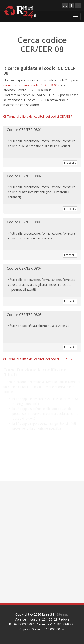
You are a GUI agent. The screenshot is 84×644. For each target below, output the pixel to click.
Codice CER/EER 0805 (24, 315)
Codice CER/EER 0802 (24, 176)
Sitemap (63, 614)
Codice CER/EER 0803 (24, 222)
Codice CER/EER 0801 (24, 130)
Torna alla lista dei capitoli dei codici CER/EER (38, 116)
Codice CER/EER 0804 (24, 268)
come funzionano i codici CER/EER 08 (30, 85)
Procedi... (70, 163)
